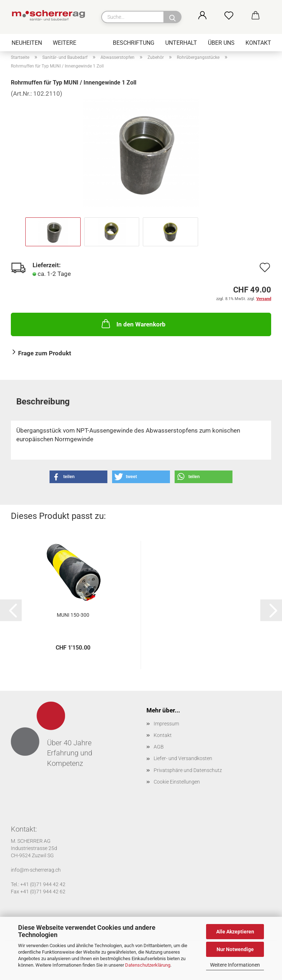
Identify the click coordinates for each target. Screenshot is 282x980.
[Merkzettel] (237, 16)
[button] (210, 16)
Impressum (166, 724)
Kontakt (258, 43)
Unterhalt (181, 43)
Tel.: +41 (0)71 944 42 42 (38, 884)
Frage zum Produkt (45, 353)
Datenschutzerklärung (148, 965)
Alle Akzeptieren (235, 932)
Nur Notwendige (235, 949)
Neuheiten (27, 43)
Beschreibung (43, 402)
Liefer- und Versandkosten (183, 758)
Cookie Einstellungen (177, 782)
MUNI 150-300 (73, 615)
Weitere (65, 43)
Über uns (221, 43)
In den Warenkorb (133, 324)
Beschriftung (134, 43)
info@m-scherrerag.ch (36, 870)
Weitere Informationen (235, 965)
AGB (159, 747)
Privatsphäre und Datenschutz (188, 770)
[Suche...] (172, 17)
